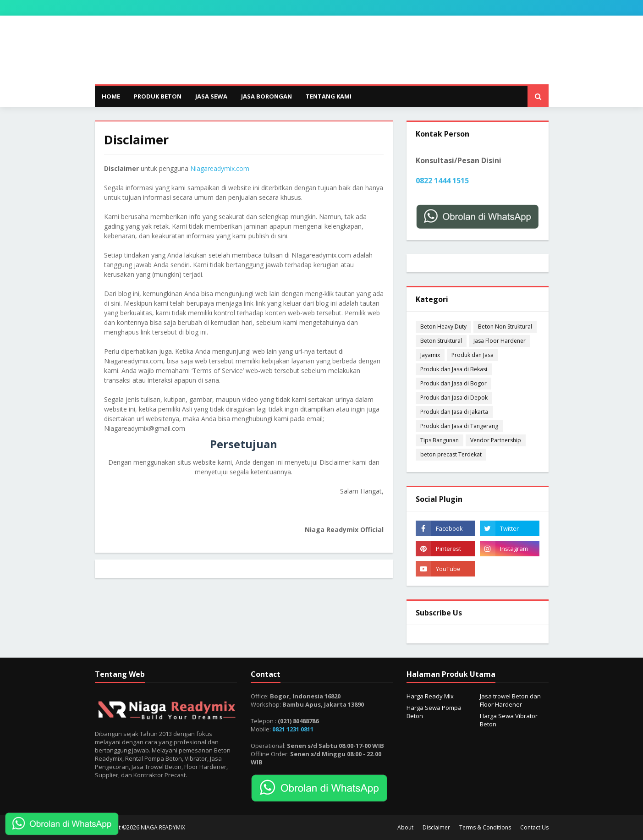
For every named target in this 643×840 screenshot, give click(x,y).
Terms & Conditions (485, 827)
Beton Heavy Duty (443, 327)
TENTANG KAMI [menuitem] (329, 96)
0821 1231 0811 (293, 729)
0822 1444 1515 (442, 181)
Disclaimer (436, 827)
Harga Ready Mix (430, 696)
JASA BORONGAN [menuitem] (267, 96)
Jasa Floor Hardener (500, 341)
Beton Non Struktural (505, 327)
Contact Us (534, 827)
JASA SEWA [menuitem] (211, 96)
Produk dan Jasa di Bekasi (454, 369)
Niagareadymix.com (220, 168)
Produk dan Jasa (473, 355)
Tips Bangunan (440, 440)
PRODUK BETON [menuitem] (158, 96)
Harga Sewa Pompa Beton (434, 712)
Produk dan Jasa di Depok (454, 398)
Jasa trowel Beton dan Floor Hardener (510, 700)
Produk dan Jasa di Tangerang (459, 426)
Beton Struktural (441, 341)
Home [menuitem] (111, 96)
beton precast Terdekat (451, 454)
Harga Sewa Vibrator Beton (509, 720)
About (405, 827)
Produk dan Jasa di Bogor (453, 383)
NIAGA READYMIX (163, 827)
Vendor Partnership (496, 440)
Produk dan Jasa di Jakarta (454, 412)
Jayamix (430, 355)
